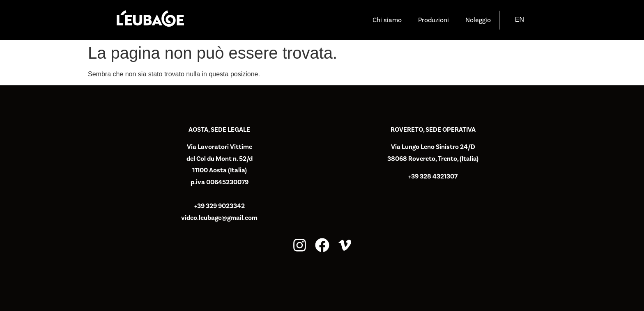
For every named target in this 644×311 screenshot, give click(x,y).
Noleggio (478, 20)
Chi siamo (387, 20)
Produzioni (434, 20)
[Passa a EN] (520, 20)
